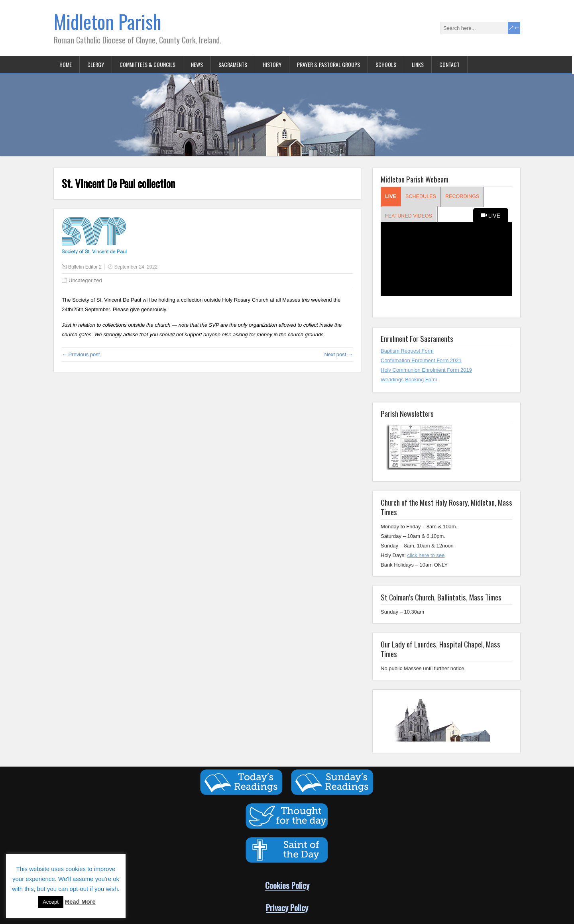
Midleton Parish (108, 21)
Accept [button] (51, 902)
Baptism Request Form (407, 351)
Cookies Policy (287, 885)
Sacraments (233, 64)
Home (66, 64)
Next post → (338, 354)
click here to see (426, 555)
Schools (386, 64)
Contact (449, 64)
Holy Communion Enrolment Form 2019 (426, 370)
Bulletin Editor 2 (85, 267)
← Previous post (81, 354)
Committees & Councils (147, 64)
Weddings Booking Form (409, 380)
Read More (80, 901)
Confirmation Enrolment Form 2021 (421, 360)
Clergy (96, 64)
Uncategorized (85, 280)
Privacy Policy (287, 907)
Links (418, 64)
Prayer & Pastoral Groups (328, 64)
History (272, 64)
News (197, 64)
